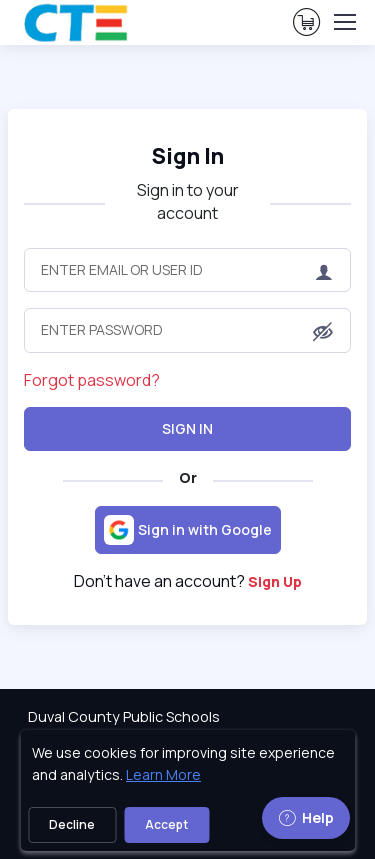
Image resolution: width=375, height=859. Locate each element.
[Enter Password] (187, 330)
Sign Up (275, 581)
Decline (72, 824)
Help (306, 817)
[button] (323, 332)
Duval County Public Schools (124, 716)
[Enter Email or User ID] (187, 270)
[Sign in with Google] (188, 530)
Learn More (163, 774)
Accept (166, 824)
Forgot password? (92, 380)
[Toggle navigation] (344, 22)
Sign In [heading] (188, 155)
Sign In (187, 428)
